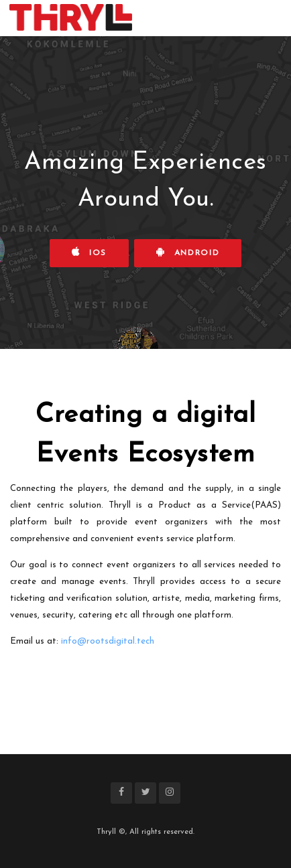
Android (188, 252)
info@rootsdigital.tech (108, 641)
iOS (90, 252)
